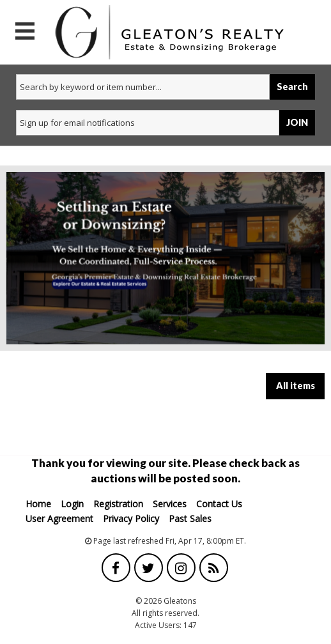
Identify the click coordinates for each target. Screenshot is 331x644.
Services (170, 504)
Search (292, 87)
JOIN (297, 122)
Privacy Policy (131, 518)
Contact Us (219, 504)
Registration (118, 504)
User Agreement (59, 518)
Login (72, 504)
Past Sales (190, 518)
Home (38, 504)
